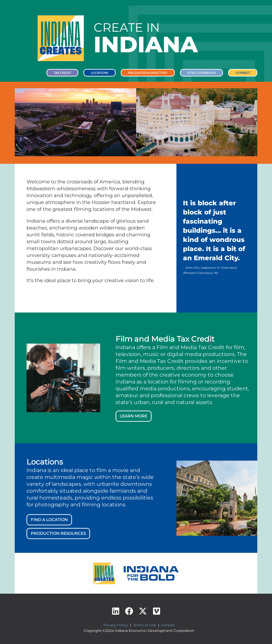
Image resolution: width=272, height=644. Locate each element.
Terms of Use (145, 625)
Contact (168, 625)
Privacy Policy (116, 625)
